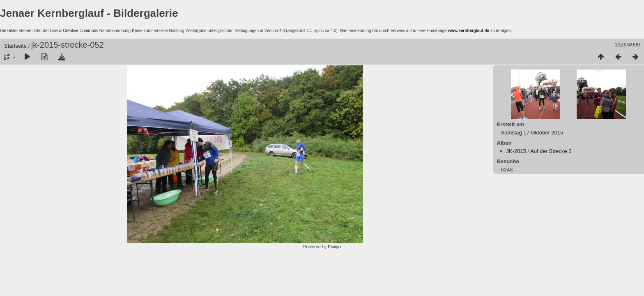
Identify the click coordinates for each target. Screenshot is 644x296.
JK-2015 (516, 151)
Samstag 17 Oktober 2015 (532, 133)
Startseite (15, 46)
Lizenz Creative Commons (74, 31)
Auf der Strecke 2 (551, 151)
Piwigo (334, 247)
